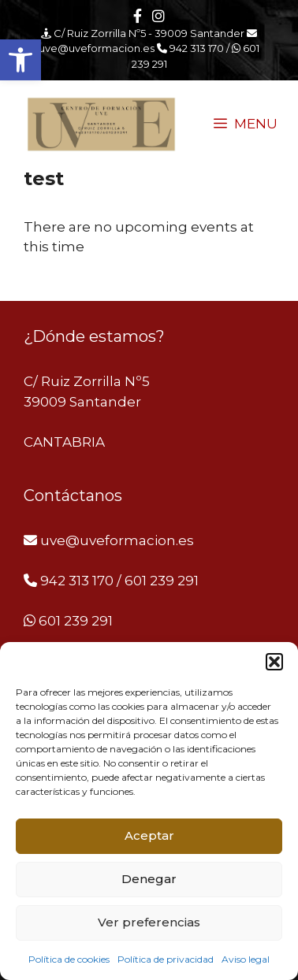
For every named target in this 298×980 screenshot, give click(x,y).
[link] (20, 60)
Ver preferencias (149, 922)
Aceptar (149, 835)
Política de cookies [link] (69, 959)
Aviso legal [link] (246, 959)
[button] (274, 662)
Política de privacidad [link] (166, 959)
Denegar (149, 879)
